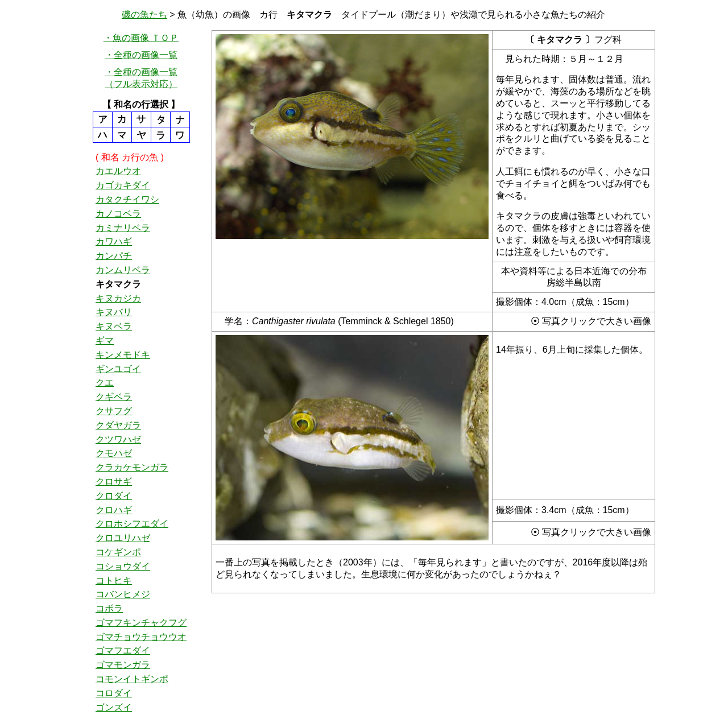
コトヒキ (114, 581)
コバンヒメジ (123, 594)
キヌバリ (114, 312)
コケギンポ (118, 552)
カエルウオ (118, 171)
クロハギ (114, 510)
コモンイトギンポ (132, 679)
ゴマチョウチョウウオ (141, 637)
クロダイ (114, 496)
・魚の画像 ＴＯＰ (141, 38)
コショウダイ (123, 566)
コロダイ (114, 693)
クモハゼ (114, 453)
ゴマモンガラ (123, 665)
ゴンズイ (114, 707)
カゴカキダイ (123, 185)
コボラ (109, 608)
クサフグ (114, 411)
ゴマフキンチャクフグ (141, 623)
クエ (105, 383)
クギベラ (114, 397)
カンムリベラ (123, 270)
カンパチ (114, 256)
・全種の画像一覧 (141, 55)
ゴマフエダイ (123, 650)
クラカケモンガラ (132, 467)
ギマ (105, 340)
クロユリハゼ (123, 538)
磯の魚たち (144, 15)
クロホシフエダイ (132, 524)
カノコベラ (118, 214)
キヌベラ (114, 326)
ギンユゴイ (118, 369)
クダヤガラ (118, 425)
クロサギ (114, 482)
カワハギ (114, 241)
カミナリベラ (123, 228)
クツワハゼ (118, 439)
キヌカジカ (118, 298)
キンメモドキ (123, 355)
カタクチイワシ (127, 199)
